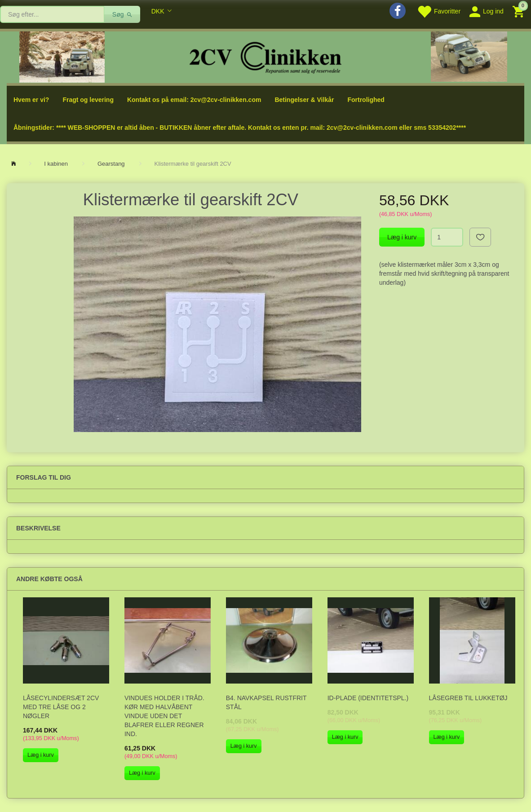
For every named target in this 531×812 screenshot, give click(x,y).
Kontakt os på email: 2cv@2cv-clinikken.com (194, 100)
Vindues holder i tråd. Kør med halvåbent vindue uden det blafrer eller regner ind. (164, 716)
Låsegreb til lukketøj (468, 698)
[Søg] (122, 14)
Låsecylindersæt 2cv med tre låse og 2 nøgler (61, 707)
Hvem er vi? (31, 100)
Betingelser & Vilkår (304, 100)
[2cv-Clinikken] (265, 56)
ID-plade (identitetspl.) (368, 698)
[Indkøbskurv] (520, 11)
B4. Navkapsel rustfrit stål (266, 702)
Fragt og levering (88, 100)
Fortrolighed (366, 100)
